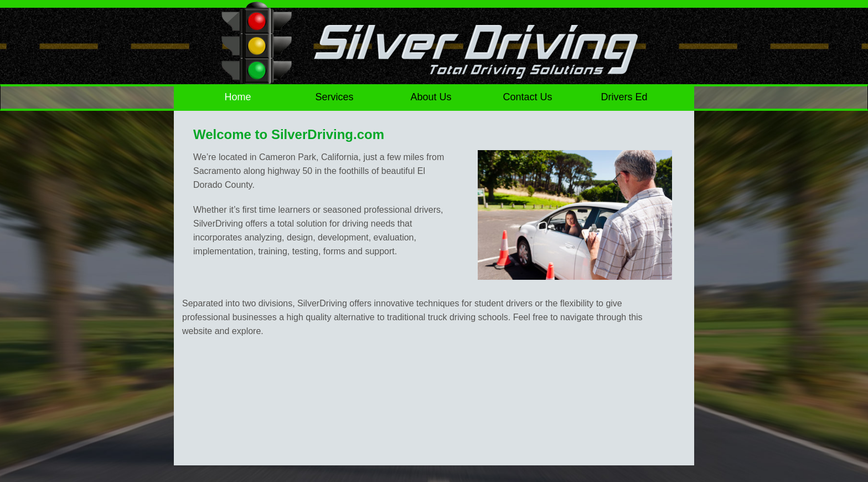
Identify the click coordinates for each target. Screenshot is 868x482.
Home (238, 97)
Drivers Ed (624, 97)
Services (335, 97)
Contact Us (527, 97)
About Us (431, 97)
